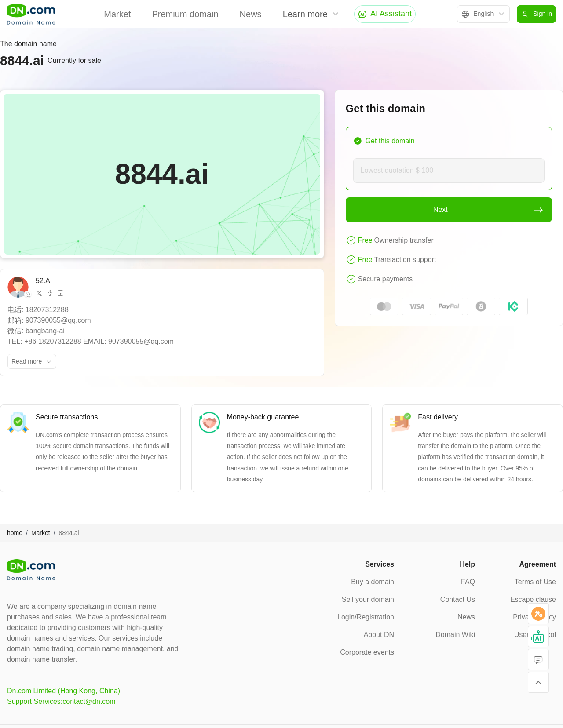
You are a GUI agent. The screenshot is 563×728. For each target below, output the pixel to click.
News (251, 14)
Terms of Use (535, 582)
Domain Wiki (455, 635)
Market (117, 14)
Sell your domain (368, 599)
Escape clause (533, 599)
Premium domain (185, 14)
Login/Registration (366, 617)
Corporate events (367, 652)
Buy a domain (373, 582)
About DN (379, 635)
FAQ (468, 582)
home (15, 533)
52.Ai (44, 281)
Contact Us (458, 599)
